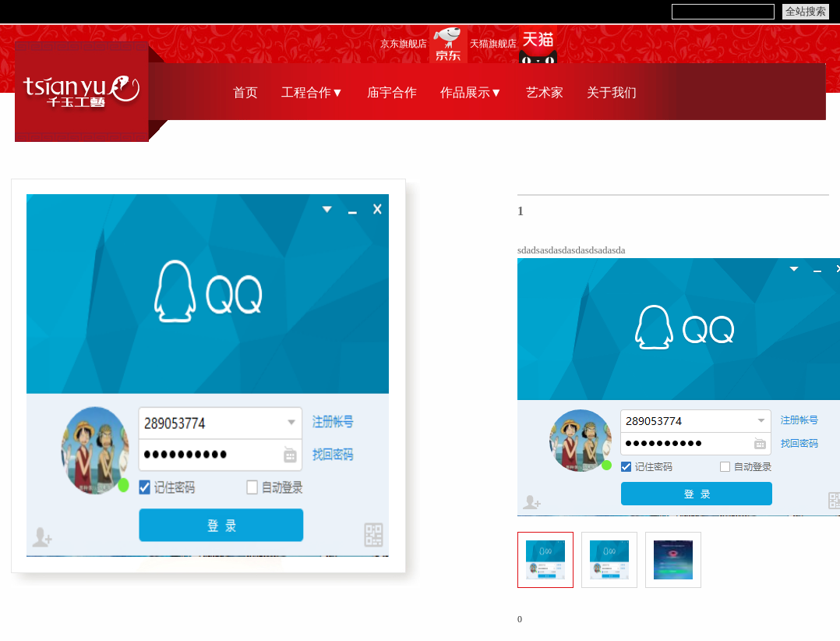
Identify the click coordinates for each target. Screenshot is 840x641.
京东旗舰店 (404, 44)
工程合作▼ (312, 92)
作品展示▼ (471, 92)
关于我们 (612, 92)
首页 (245, 92)
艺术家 (545, 92)
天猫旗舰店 (493, 44)
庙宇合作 (392, 92)
